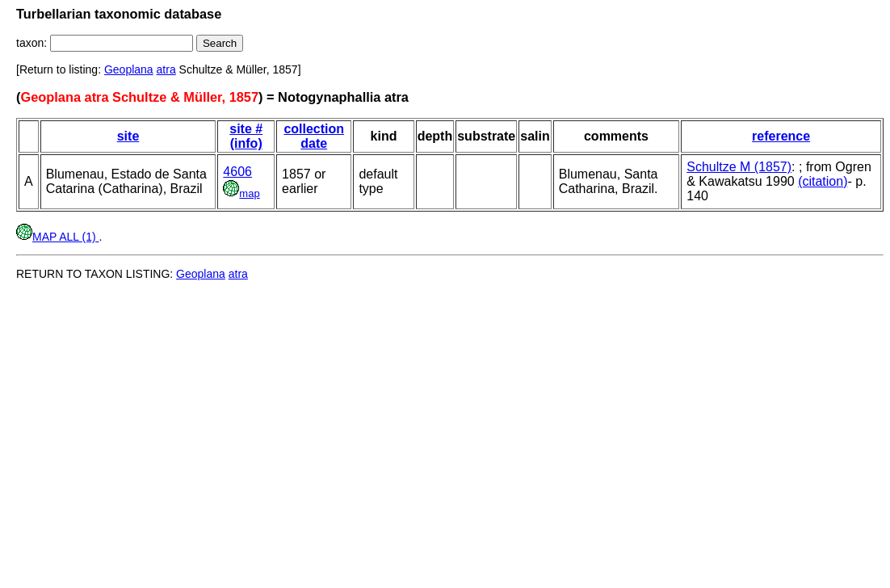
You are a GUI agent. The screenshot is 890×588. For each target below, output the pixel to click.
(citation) (823, 181)
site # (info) (246, 136)
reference (781, 136)
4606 (237, 172)
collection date (314, 136)
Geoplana (129, 69)
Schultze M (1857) (739, 167)
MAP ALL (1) (57, 237)
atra (166, 69)
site (128, 136)
